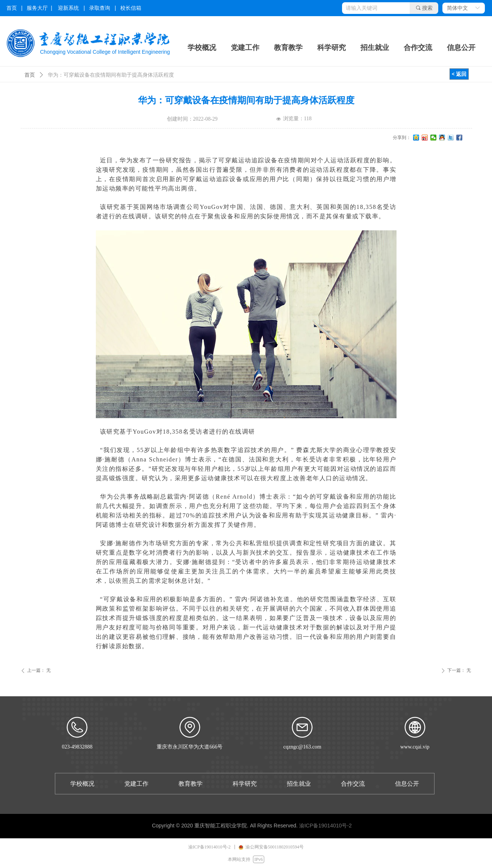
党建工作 (245, 48)
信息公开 (461, 48)
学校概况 (202, 48)
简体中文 (457, 8)
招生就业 (375, 48)
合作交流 (418, 48)
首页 (30, 75)
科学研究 (332, 48)
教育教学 (288, 48)
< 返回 (459, 74)
